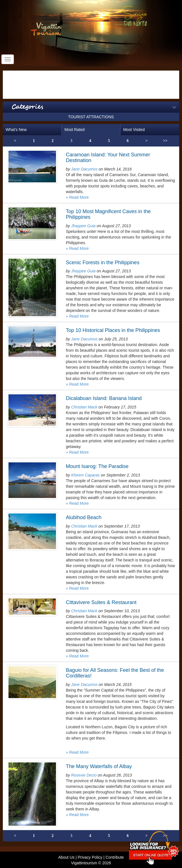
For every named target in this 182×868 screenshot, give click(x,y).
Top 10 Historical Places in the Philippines (113, 330)
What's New (16, 130)
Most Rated (75, 130)
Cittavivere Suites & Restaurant (101, 602)
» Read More (77, 197)
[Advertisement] (91, 85)
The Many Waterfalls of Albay (99, 766)
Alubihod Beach (84, 517)
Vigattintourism (84, 863)
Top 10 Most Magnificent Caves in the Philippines (108, 214)
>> (165, 141)
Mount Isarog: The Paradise (97, 466)
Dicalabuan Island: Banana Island (104, 398)
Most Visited (134, 130)
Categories (27, 107)
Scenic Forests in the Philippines (103, 263)
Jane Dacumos (84, 169)
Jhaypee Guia (83, 226)
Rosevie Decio (84, 775)
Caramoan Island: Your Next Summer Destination (108, 158)
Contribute (115, 857)
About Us (66, 857)
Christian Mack (84, 407)
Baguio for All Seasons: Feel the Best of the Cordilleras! (115, 673)
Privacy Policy (90, 857)
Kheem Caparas (85, 475)
